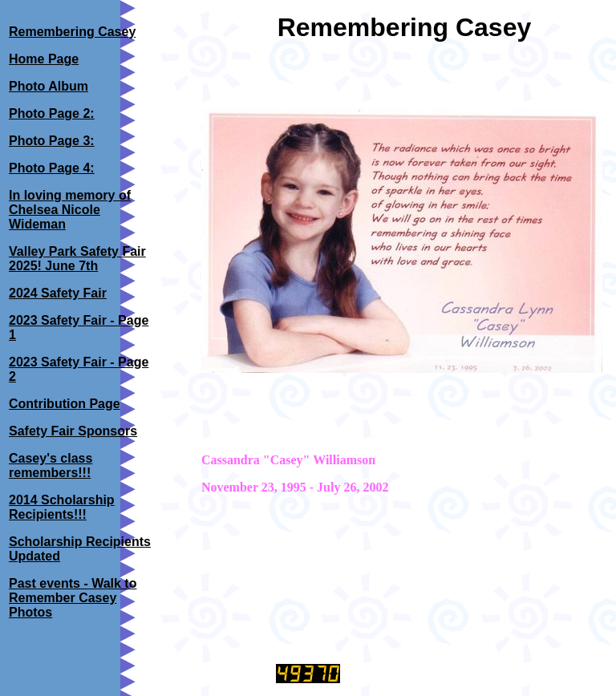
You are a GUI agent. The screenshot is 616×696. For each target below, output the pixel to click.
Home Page (44, 59)
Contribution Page (65, 404)
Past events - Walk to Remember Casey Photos (73, 598)
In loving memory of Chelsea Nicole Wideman (70, 210)
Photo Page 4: (52, 168)
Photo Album (49, 86)
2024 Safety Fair (58, 293)
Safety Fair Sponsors (73, 431)
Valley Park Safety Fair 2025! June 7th (77, 259)
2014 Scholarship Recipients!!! (62, 507)
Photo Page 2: (52, 113)
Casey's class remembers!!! (51, 465)
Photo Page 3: (52, 141)
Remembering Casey (72, 32)
